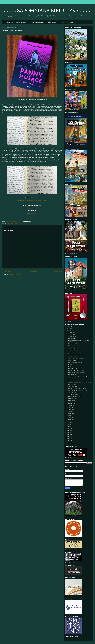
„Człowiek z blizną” (72, 399)
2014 (68, 441)
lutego (70, 418)
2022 (68, 424)
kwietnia (70, 413)
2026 (68, 327)
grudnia (70, 332)
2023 (68, 422)
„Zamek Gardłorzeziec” (73, 356)
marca (70, 416)
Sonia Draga (14, 223)
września (71, 403)
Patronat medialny (22, 22)
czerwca (70, 409)
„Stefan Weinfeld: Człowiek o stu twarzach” (78, 390)
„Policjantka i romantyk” (73, 368)
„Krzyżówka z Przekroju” (74, 380)
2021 (68, 426)
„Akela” (70, 366)
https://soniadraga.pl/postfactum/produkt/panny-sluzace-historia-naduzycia (32, 200)
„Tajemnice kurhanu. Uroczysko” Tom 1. (77, 358)
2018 (68, 433)
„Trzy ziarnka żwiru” (73, 392)
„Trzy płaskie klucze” (73, 386)
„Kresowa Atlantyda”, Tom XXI (75, 397)
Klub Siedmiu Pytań (38, 22)
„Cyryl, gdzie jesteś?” (73, 338)
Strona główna (8, 22)
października (71, 337)
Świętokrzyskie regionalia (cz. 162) (76, 354)
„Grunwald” (71, 364)
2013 (68, 443)
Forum (62, 22)
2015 (68, 439)
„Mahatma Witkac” (72, 352)
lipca (70, 407)
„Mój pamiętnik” (72, 401)
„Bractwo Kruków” (72, 384)
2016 (68, 437)
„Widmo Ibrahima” (72, 346)
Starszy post (58, 271)
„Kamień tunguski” (72, 375)
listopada (71, 334)
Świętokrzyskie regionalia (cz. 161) (76, 370)
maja (70, 411)
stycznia (70, 420)
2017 (68, 435)
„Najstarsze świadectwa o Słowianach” (77, 388)
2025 (68, 329)
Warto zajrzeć (52, 22)
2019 (68, 431)
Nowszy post (7, 271)
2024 (68, 331)
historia (8, 223)
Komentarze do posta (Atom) (15, 274)
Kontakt (70, 22)
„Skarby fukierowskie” (73, 394)
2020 (68, 428)
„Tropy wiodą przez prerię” (74, 348)
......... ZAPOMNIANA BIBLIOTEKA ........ (47, 11)
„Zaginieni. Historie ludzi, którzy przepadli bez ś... (79, 382)
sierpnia (70, 405)
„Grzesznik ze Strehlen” (73, 344)
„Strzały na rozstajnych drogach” (76, 362)
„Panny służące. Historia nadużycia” (76, 373)
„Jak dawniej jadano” (73, 360)
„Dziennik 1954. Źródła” (73, 350)
